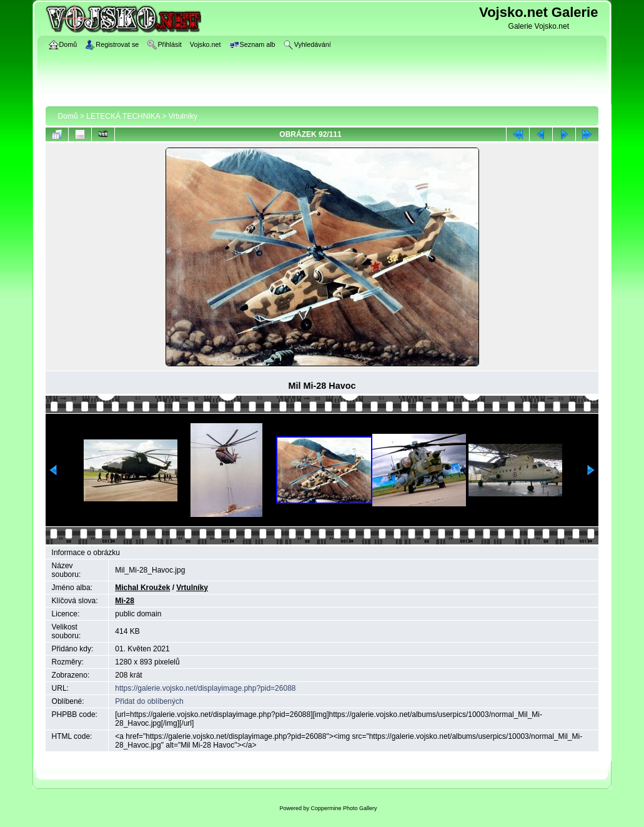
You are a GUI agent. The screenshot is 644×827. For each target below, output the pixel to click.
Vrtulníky (183, 116)
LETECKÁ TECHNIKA (123, 116)
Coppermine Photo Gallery (344, 808)
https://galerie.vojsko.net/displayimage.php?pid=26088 (205, 688)
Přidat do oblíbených (149, 701)
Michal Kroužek (142, 588)
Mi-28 (125, 601)
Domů (68, 116)
